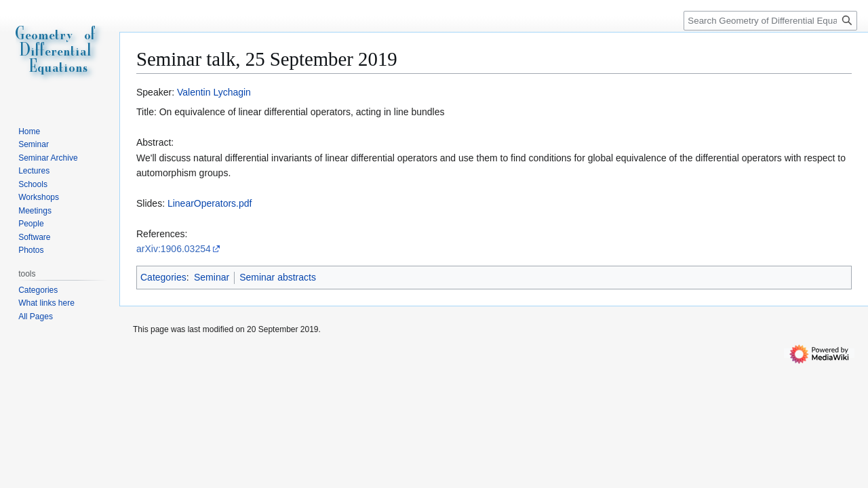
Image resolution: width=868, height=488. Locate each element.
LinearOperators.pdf (210, 203)
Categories (163, 277)
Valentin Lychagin (214, 92)
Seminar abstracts (278, 277)
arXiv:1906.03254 (174, 249)
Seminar (212, 277)
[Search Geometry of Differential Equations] (770, 21)
